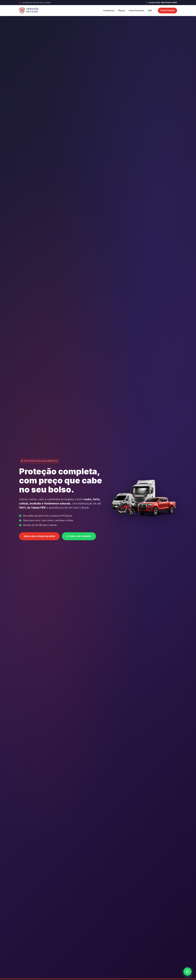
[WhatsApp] (187, 972)
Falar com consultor (79, 536)
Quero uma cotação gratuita (39, 536)
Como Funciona (136, 10)
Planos (122, 10)
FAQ (150, 10)
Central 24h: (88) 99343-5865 (162, 2)
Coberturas (109, 10)
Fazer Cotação (167, 10)
